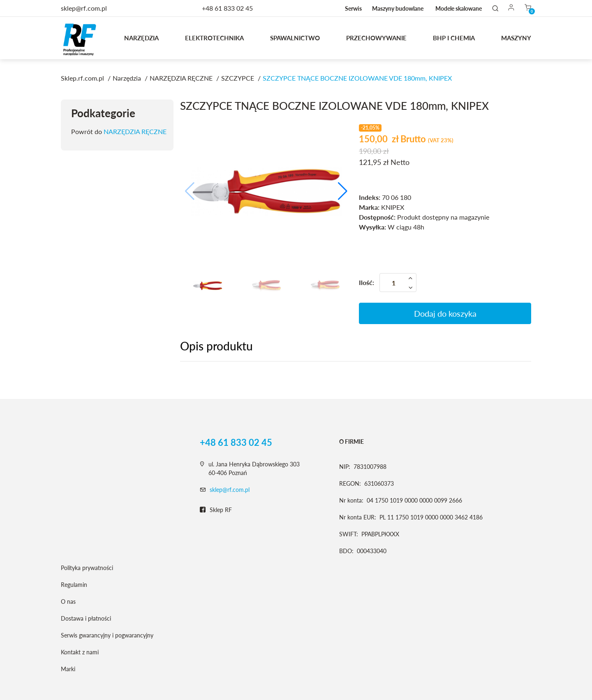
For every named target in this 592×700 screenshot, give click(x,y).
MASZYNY (516, 38)
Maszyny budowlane (398, 8)
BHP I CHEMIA (454, 38)
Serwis (353, 8)
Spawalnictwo (295, 38)
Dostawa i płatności (86, 618)
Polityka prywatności (87, 568)
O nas (68, 601)
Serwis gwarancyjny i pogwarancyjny (107, 635)
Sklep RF (216, 510)
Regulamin (74, 585)
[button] (343, 191)
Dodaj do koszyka (445, 313)
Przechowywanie (376, 38)
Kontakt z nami (80, 652)
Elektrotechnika (214, 38)
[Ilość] (398, 283)
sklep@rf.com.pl (230, 490)
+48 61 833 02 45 (227, 8)
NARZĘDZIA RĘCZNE (135, 131)
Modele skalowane (459, 8)
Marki (68, 669)
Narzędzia (141, 38)
